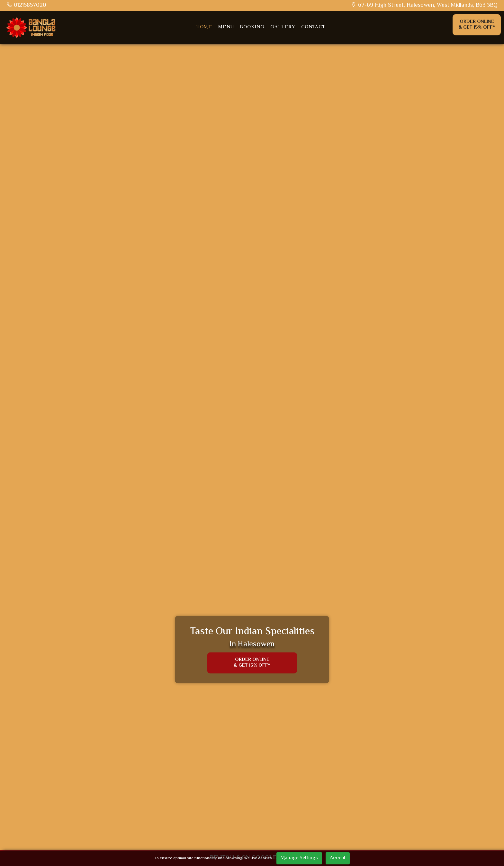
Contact (314, 27)
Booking (252, 27)
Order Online (477, 25)
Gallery (284, 27)
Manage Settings (299, 858)
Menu (226, 27)
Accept (338, 858)
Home (203, 27)
